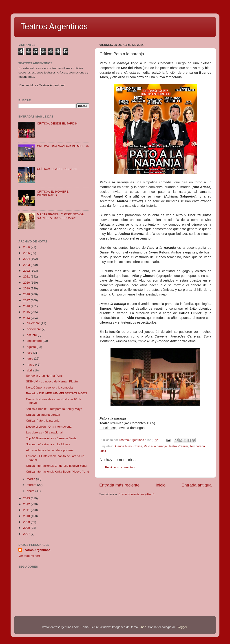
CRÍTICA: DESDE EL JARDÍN (57, 123)
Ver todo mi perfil (30, 556)
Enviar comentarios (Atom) (137, 494)
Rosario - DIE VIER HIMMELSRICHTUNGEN (57, 393)
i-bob (143, 627)
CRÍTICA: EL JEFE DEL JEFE (57, 169)
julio (30, 353)
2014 (27, 318)
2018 (27, 294)
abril (30, 370)
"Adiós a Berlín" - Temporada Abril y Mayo (54, 409)
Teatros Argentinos (54, 26)
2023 (27, 265)
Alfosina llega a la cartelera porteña (50, 450)
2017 (27, 300)
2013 (27, 498)
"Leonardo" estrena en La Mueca (48, 444)
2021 (27, 276)
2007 (27, 534)
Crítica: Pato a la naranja (43, 421)
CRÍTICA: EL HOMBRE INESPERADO (53, 193)
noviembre (34, 329)
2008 (27, 528)
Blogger (182, 627)
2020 (27, 283)
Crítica (138, 446)
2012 (27, 504)
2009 (27, 522)
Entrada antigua (197, 485)
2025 (27, 253)
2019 (27, 288)
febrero (32, 485)
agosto (32, 347)
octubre (32, 335)
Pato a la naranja (155, 446)
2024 (27, 259)
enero (31, 491)
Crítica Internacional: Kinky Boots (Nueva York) (58, 472)
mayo (31, 365)
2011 (27, 510)
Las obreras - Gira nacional (44, 432)
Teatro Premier (178, 446)
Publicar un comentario (121, 467)
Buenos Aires (123, 446)
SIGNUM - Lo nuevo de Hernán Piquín (52, 381)
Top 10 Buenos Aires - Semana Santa (51, 438)
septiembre (35, 341)
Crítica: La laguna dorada (43, 415)
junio (30, 359)
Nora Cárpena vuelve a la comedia (49, 388)
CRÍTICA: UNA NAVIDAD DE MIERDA (63, 146)
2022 (27, 271)
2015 (27, 312)
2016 (27, 306)
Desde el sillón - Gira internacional (49, 427)
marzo (31, 479)
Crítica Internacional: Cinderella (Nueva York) (56, 466)
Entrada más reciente (119, 485)
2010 (27, 516)
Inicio (161, 485)
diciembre (34, 323)
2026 (27, 247)
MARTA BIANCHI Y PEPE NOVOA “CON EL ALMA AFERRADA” (60, 216)
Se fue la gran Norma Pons (44, 376)
